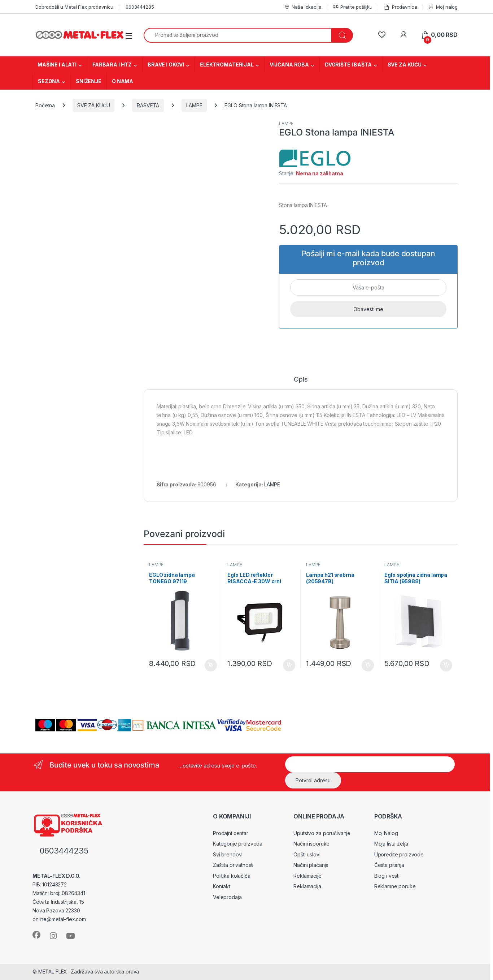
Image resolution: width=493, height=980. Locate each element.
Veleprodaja (227, 897)
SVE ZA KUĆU (405, 65)
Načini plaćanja (311, 865)
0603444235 (140, 7)
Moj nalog (443, 7)
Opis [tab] (300, 380)
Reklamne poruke (395, 886)
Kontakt (222, 886)
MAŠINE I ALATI (57, 65)
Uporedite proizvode (399, 854)
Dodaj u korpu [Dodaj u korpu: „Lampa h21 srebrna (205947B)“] (368, 665)
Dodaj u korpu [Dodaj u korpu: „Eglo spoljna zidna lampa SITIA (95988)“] (446, 665)
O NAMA (123, 81)
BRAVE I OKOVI (166, 65)
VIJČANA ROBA (289, 65)
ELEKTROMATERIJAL (227, 65)
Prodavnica (400, 7)
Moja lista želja (391, 844)
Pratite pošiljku (353, 7)
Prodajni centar (231, 833)
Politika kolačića (232, 876)
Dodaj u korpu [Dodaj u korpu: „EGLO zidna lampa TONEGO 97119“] (211, 665)
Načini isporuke (311, 844)
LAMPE (194, 105)
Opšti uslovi (307, 854)
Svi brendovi (228, 854)
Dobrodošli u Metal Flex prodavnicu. (75, 7)
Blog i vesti (387, 876)
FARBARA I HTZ (112, 65)
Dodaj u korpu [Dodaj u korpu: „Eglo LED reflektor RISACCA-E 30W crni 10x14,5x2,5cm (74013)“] (289, 665)
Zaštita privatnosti (233, 865)
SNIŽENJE (89, 81)
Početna (45, 105)
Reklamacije (307, 876)
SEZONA (49, 81)
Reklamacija (307, 886)
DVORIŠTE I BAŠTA (348, 65)
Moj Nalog (386, 833)
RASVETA (148, 105)
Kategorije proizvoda (238, 844)
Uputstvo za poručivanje (322, 833)
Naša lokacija (303, 7)
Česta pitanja (389, 865)
